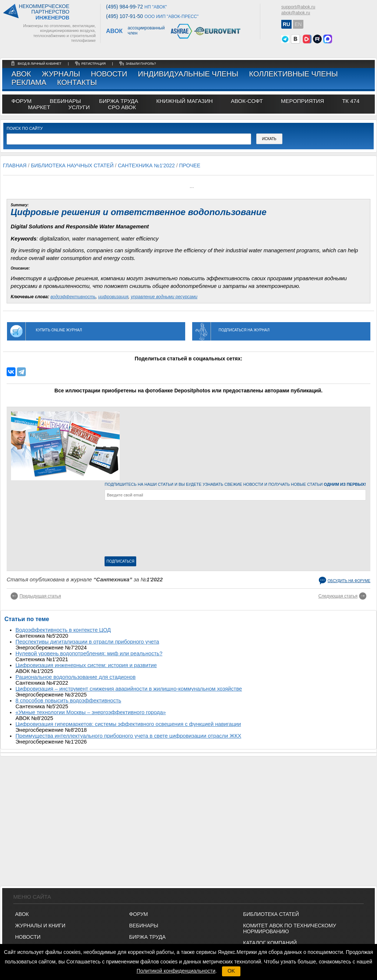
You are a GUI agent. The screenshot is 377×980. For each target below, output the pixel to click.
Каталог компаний (270, 943)
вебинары (65, 101)
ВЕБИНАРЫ (144, 926)
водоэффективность (73, 297)
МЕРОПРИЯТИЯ (302, 101)
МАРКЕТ (39, 107)
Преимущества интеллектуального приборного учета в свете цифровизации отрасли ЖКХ (128, 736)
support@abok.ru (298, 7)
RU (286, 24)
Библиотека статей (271, 914)
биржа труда (119, 101)
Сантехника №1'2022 (146, 165)
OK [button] (231, 971)
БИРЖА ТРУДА (147, 937)
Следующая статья (338, 596)
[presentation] (135, 530)
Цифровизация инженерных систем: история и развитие (86, 665)
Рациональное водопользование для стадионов (75, 677)
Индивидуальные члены (188, 74)
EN (298, 24)
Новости (109, 74)
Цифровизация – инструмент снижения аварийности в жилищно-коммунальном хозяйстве (129, 689)
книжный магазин (184, 101)
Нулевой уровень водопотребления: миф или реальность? (89, 653)
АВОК (21, 74)
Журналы (61, 74)
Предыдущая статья (40, 596)
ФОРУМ (22, 101)
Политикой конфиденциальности (176, 971)
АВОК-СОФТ (247, 101)
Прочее (190, 165)
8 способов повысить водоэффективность (68, 701)
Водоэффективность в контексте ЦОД (63, 630)
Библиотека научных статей (72, 165)
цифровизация (113, 297)
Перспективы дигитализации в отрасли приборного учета (87, 642)
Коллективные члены (293, 74)
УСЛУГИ (79, 107)
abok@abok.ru (296, 13)
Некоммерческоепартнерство (44, 12)
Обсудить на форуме (349, 581)
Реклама (29, 82)
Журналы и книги (40, 926)
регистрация (94, 64)
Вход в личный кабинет (40, 64)
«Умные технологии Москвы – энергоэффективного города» (91, 712)
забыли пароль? (141, 64)
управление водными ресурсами (164, 297)
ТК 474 (351, 101)
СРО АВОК (122, 107)
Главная (15, 165)
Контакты (77, 82)
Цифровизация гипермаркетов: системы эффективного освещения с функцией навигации (128, 724)
